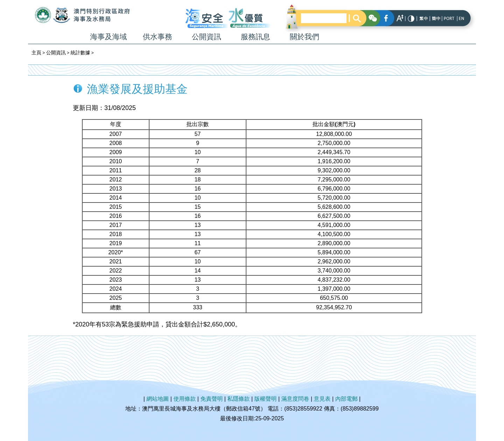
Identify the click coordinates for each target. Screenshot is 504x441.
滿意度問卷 (295, 399)
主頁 (36, 53)
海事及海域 (109, 37)
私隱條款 (238, 399)
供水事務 (157, 37)
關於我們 (304, 37)
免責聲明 (211, 399)
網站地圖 (157, 399)
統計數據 (80, 53)
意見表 (322, 399)
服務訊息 (255, 37)
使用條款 (184, 399)
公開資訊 (206, 37)
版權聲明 (266, 399)
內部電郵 (346, 399)
